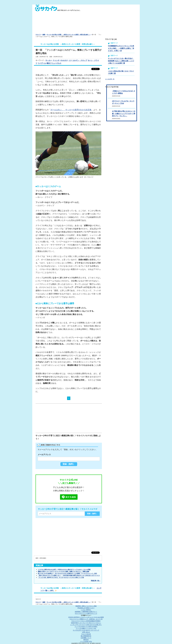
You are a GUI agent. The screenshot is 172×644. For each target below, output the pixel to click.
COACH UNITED (86, 617)
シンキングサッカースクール (86, 625)
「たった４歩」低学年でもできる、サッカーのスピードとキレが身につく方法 (61, 577)
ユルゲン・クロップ (80, 60)
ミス (70, 60)
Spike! (86, 623)
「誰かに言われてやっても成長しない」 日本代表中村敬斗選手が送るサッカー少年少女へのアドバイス (69, 575)
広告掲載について (86, 638)
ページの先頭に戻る (86, 641)
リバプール (42, 63)
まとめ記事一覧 (110, 79)
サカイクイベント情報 (86, 619)
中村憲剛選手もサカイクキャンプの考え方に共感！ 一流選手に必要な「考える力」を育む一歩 (121, 48)
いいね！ (86, 610)
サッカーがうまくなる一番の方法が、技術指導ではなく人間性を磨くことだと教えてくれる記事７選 (121, 61)
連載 (44, 35)
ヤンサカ (86, 630)
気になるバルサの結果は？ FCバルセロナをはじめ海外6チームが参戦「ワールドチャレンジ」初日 (67, 573)
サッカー (49, 60)
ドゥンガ (56, 60)
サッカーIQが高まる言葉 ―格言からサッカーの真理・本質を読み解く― (69, 35)
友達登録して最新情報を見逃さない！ (86, 612)
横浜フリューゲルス (54, 63)
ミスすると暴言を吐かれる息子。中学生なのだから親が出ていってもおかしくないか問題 (64, 570)
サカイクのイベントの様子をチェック (86, 613)
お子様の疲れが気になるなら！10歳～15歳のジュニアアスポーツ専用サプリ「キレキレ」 (124, 114)
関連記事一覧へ (96, 581)
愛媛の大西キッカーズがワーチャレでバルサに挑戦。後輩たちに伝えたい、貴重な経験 (64, 572)
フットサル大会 (86, 627)
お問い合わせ (86, 632)
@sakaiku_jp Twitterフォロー (86, 608)
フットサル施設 (86, 628)
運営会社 (86, 640)
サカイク (38, 35)
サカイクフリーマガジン (86, 621)
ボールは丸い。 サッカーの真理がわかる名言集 (71, 110)
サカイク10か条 (86, 634)
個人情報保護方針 (86, 636)
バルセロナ (64, 60)
